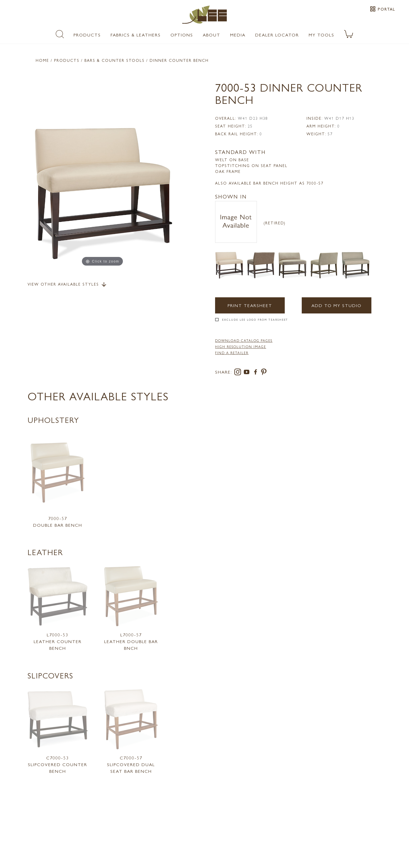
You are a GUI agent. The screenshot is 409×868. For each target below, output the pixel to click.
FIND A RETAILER (232, 353)
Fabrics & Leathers (136, 35)
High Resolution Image (241, 347)
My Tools (322, 35)
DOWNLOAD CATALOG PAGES (244, 340)
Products (87, 35)
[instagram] (239, 373)
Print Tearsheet (250, 305)
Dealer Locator (277, 35)
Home (42, 60)
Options (182, 35)
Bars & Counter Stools (115, 60)
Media (238, 35)
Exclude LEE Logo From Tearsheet (255, 320)
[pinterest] (264, 373)
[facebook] (257, 373)
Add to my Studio (337, 305)
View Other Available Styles (67, 285)
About (212, 35)
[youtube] (248, 373)
